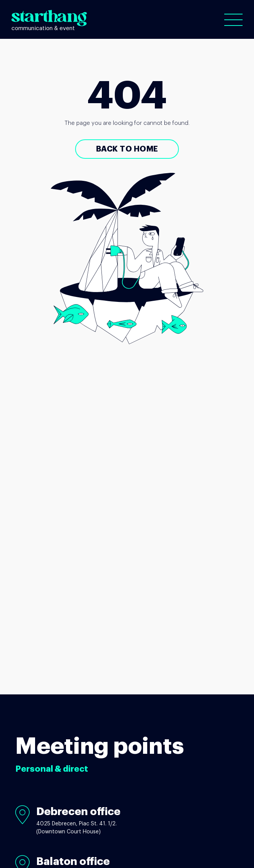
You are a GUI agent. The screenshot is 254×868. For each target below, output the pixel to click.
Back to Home (127, 149)
